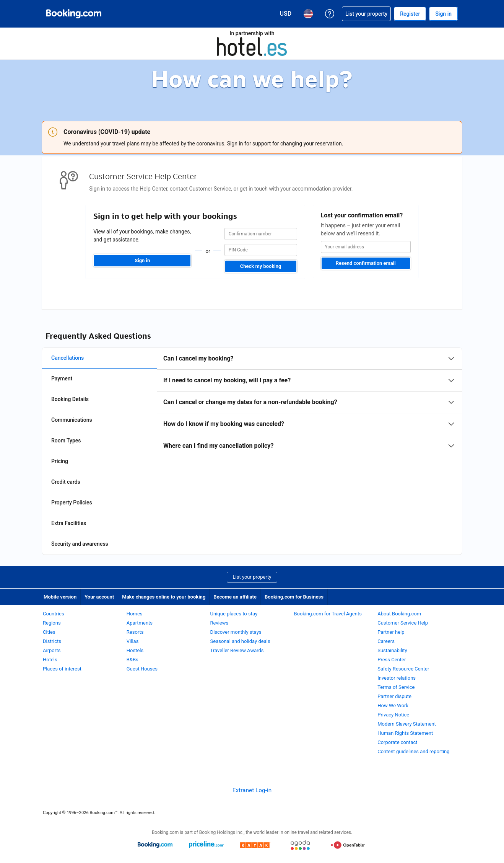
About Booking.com (399, 614)
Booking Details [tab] (70, 399)
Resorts (135, 632)
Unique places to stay (234, 614)
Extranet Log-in (252, 790)
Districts (52, 641)
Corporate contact (397, 742)
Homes (135, 614)
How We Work (393, 706)
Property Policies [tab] (72, 502)
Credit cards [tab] (66, 482)
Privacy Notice (393, 715)
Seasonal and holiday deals (240, 641)
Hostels (135, 650)
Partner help (391, 632)
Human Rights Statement (405, 733)
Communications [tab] (72, 420)
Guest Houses (142, 669)
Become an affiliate (235, 597)
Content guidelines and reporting (413, 751)
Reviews (219, 623)
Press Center (392, 660)
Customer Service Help (403, 623)
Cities (49, 632)
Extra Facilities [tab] (69, 523)
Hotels (50, 660)
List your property (252, 577)
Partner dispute (394, 696)
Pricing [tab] (60, 461)
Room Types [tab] (66, 440)
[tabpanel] (310, 402)
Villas (133, 641)
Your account (99, 597)
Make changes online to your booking (164, 597)
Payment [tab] (62, 378)
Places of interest (62, 669)
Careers (386, 641)
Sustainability (392, 650)
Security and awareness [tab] (80, 544)
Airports (52, 650)
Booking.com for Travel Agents (328, 614)
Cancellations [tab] (67, 358)
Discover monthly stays (236, 632)
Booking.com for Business (294, 597)
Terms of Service (396, 687)
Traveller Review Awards (237, 650)
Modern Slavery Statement (407, 724)
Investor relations (397, 678)
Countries (54, 614)
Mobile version (60, 597)
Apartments (140, 623)
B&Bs (133, 660)
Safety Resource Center (403, 669)
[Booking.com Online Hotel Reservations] (74, 14)
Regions (52, 623)
